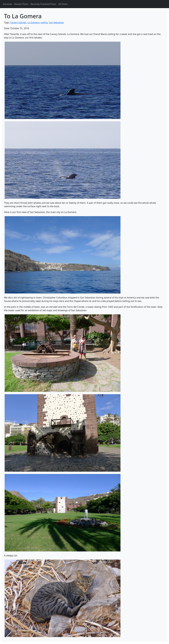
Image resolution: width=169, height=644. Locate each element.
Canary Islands (18, 22)
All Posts (63, 4)
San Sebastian (56, 22)
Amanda (7, 4)
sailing (44, 22)
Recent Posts (21, 4)
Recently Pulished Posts (43, 4)
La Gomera (33, 22)
